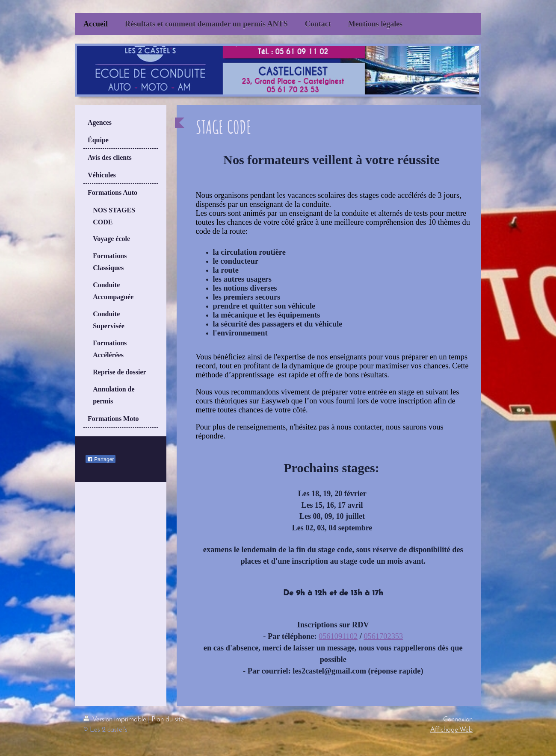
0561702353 (383, 636)
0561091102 (338, 636)
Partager (101, 459)
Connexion (458, 719)
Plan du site (168, 719)
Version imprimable (116, 719)
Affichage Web (451, 730)
